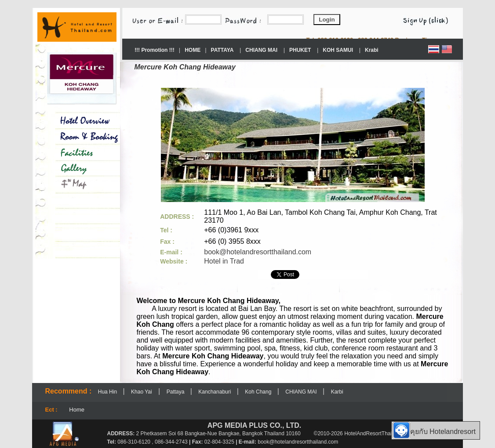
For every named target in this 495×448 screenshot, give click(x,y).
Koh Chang (259, 392)
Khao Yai (142, 392)
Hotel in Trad (224, 261)
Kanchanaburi (215, 392)
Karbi (337, 392)
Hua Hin (108, 392)
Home (77, 410)
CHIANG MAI (302, 392)
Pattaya (176, 392)
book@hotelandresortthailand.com (258, 252)
